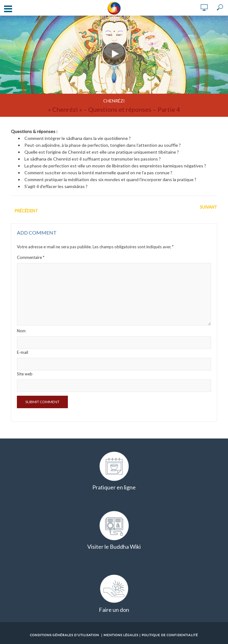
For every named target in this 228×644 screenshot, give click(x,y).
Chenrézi (114, 101)
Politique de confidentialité (170, 635)
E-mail (23, 352)
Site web (25, 374)
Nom (21, 331)
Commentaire (31, 257)
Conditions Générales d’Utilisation (65, 635)
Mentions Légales (121, 635)
